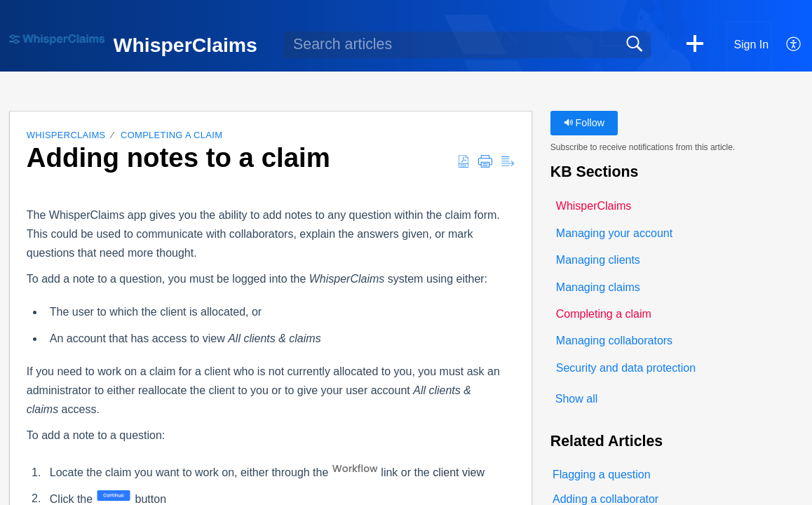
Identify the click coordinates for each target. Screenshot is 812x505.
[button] (695, 45)
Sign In (751, 45)
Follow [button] (584, 123)
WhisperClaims (66, 135)
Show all (576, 399)
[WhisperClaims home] (57, 40)
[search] (467, 45)
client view (459, 472)
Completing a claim (171, 135)
